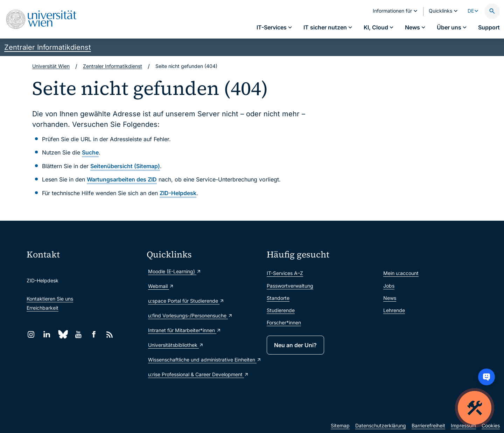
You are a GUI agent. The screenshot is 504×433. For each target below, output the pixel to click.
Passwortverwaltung (290, 286)
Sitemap (340, 425)
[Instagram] (31, 334)
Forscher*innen (284, 322)
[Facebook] (94, 334)
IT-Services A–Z (285, 273)
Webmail (161, 286)
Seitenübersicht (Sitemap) (125, 166)
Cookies (491, 425)
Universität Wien (51, 66)
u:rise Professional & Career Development (198, 374)
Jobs (389, 286)
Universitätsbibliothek (176, 345)
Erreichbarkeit (43, 308)
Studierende (281, 310)
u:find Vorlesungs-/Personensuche (190, 315)
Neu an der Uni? (295, 345)
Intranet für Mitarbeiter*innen (185, 330)
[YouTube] (78, 334)
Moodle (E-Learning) (175, 271)
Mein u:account (401, 273)
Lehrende (394, 310)
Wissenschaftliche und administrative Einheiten (204, 360)
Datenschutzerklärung (381, 425)
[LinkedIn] (47, 334)
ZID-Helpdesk (178, 193)
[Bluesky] (62, 334)
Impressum (463, 425)
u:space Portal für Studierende (186, 301)
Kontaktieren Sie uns (50, 299)
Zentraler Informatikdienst (48, 47)
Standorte (278, 298)
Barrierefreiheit (428, 425)
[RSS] (110, 334)
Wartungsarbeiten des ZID (122, 179)
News (390, 298)
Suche (90, 152)
